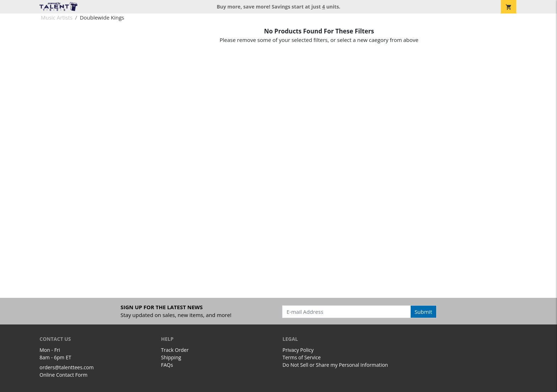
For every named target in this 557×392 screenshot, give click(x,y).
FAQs (167, 365)
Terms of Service (302, 357)
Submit (423, 312)
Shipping (171, 357)
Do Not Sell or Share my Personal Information (335, 365)
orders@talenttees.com (66, 367)
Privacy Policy (298, 350)
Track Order (175, 350)
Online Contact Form (63, 375)
